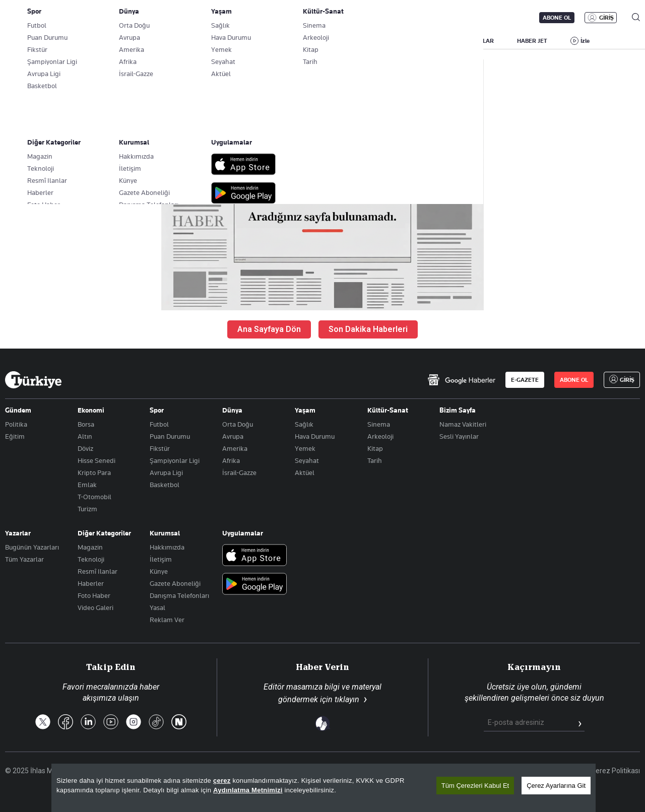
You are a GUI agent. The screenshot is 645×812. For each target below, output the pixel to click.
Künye (159, 571)
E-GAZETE (525, 380)
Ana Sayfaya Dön (269, 329)
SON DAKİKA (29, 41)
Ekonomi (91, 410)
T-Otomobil (94, 497)
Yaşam (305, 410)
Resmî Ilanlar (98, 571)
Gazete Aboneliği (119, 18)
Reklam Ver (167, 620)
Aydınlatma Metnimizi (248, 790)
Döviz (85, 448)
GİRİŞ (606, 18)
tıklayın (347, 699)
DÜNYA (336, 41)
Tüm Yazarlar (24, 559)
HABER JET (532, 41)
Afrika (231, 460)
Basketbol (165, 485)
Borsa (86, 424)
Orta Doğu (238, 424)
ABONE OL (557, 18)
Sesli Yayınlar (459, 436)
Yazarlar (18, 533)
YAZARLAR (84, 41)
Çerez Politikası (616, 771)
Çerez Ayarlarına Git (556, 786)
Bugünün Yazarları (32, 547)
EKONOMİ (290, 41)
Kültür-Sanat (388, 410)
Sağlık (304, 424)
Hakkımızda (167, 547)
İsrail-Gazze (239, 472)
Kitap (375, 448)
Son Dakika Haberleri (368, 329)
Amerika (235, 448)
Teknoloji (91, 559)
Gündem (18, 410)
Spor (157, 410)
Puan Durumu (170, 436)
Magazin (90, 547)
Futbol (159, 424)
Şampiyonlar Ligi (175, 460)
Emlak (87, 485)
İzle (585, 41)
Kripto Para (94, 472)
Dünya (232, 410)
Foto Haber (94, 595)
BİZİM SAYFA (140, 41)
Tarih (375, 460)
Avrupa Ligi (166, 472)
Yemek (305, 448)
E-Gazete (56, 18)
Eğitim (15, 436)
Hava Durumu (315, 436)
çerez (222, 781)
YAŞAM (417, 41)
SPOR (377, 41)
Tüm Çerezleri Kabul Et (475, 786)
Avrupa (233, 436)
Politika (16, 424)
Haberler (91, 583)
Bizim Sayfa (458, 410)
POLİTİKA (241, 41)
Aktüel (305, 472)
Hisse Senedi (96, 460)
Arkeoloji (380, 436)
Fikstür (160, 448)
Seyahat (307, 460)
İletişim (161, 559)
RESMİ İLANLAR (472, 41)
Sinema (379, 424)
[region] (324, 788)
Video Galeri (95, 607)
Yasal (157, 607)
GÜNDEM (192, 41)
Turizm (87, 509)
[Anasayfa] (33, 380)
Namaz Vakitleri (463, 424)
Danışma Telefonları (179, 595)
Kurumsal (165, 533)
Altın (85, 436)
